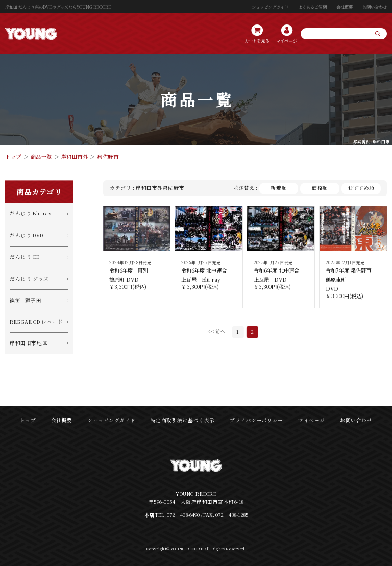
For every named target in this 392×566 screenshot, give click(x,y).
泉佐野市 (108, 156)
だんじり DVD (27, 235)
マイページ (311, 420)
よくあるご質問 (312, 7)
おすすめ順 (361, 188)
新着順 (279, 188)
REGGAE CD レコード (36, 322)
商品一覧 (41, 156)
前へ (220, 332)
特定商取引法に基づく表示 (183, 420)
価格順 (320, 188)
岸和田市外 (75, 156)
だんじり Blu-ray (30, 213)
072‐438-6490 (183, 515)
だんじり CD (24, 257)
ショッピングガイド (270, 7)
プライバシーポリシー (256, 420)
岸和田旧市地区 (29, 343)
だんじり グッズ (29, 279)
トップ (13, 156)
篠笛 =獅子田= (27, 300)
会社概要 (345, 7)
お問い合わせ (375, 7)
